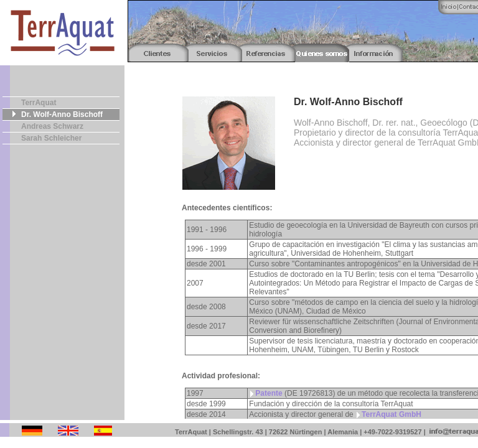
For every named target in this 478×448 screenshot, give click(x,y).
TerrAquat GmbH (391, 414)
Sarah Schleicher (51, 138)
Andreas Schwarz (52, 126)
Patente (269, 393)
